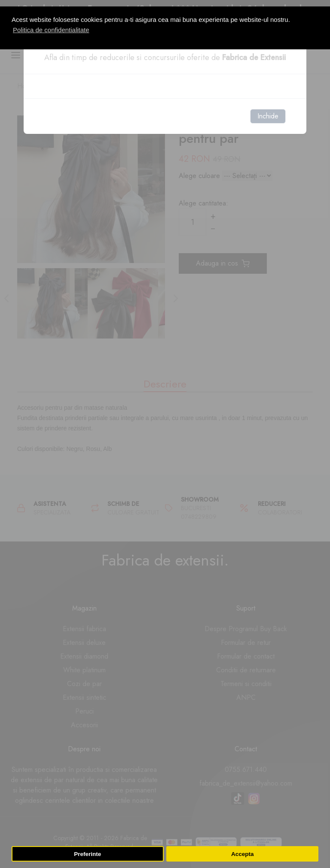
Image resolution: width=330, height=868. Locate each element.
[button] (320, 3)
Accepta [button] (243, 854)
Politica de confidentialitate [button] (51, 30)
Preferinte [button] (87, 854)
